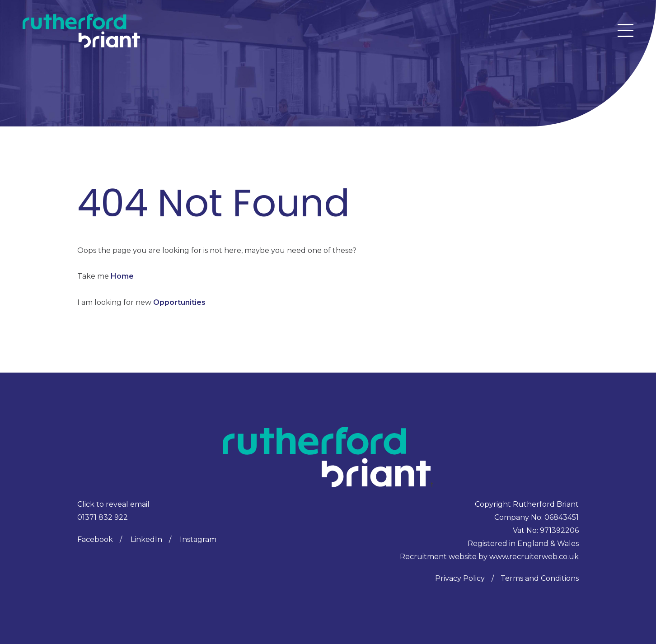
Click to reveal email (113, 504)
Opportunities (179, 302)
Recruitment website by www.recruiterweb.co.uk (489, 557)
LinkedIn (146, 539)
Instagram (198, 539)
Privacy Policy (460, 578)
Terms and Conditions (540, 578)
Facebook (95, 539)
